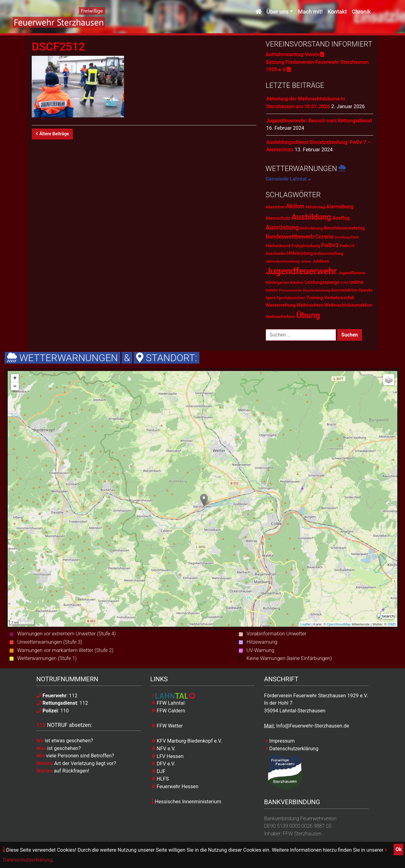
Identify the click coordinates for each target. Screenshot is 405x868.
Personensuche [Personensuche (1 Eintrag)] (290, 290)
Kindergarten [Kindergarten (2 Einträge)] (277, 282)
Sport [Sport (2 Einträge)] (271, 298)
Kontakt (337, 12)
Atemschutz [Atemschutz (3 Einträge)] (278, 218)
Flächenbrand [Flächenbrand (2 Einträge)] (278, 246)
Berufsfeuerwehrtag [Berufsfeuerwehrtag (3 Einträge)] (344, 228)
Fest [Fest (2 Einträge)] (355, 237)
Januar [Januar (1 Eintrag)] (306, 261)
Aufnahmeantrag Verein (295, 54)
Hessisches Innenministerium (186, 802)
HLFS (160, 779)
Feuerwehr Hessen (175, 786)
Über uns (278, 12)
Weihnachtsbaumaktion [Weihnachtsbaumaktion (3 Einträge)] (348, 305)
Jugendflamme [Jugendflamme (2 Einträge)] (352, 273)
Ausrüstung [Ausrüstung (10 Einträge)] (282, 227)
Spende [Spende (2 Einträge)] (365, 290)
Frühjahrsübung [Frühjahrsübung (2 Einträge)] (306, 246)
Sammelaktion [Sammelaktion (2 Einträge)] (344, 290)
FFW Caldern (168, 711)
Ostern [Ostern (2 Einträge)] (272, 290)
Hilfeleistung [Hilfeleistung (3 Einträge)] (300, 253)
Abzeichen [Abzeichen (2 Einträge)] (275, 207)
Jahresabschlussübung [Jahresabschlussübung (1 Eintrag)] (283, 261)
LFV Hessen (168, 756)
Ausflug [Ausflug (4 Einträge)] (341, 218)
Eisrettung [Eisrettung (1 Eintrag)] (342, 237)
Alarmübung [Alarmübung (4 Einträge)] (340, 207)
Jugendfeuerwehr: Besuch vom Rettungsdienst (319, 121)
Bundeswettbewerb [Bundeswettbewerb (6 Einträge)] (290, 236)
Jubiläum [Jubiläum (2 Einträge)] (321, 261)
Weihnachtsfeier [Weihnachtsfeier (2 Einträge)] (280, 317)
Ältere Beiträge (52, 134)
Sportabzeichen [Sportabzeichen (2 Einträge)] (291, 298)
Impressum (280, 741)
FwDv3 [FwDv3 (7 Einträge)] (330, 245)
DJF (159, 771)
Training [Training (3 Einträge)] (315, 298)
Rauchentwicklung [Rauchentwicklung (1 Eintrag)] (317, 290)
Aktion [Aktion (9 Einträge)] (295, 206)
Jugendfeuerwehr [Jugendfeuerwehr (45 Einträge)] (301, 271)
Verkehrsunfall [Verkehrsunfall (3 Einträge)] (339, 298)
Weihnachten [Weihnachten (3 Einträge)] (310, 305)
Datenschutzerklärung (292, 749)
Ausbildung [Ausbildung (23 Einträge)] (311, 217)
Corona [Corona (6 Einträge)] (324, 236)
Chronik (361, 12)
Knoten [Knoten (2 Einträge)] (297, 282)
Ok (399, 849)
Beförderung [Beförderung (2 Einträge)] (311, 228)
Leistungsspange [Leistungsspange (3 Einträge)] (322, 282)
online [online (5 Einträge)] (356, 282)
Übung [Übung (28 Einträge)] (308, 315)
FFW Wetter (167, 726)
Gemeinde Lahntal (288, 179)
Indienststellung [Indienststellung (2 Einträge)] (329, 253)
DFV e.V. (163, 764)
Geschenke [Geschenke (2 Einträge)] (276, 253)
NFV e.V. (164, 749)
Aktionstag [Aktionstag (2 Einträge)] (315, 207)
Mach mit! (310, 12)
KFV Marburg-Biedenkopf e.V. (187, 741)
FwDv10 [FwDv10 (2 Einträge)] (347, 246)
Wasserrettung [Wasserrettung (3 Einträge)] (281, 305)
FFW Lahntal (168, 703)
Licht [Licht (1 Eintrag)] (344, 283)
